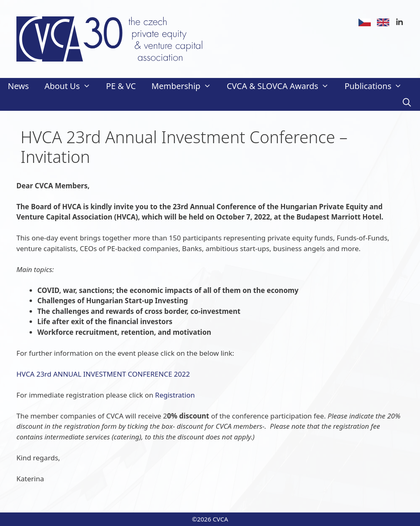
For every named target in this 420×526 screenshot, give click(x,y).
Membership (185, 86)
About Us (71, 86)
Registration (175, 395)
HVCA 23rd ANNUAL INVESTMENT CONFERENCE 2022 (103, 374)
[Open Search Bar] (407, 103)
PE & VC (121, 86)
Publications (377, 86)
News (18, 86)
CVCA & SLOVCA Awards (282, 86)
